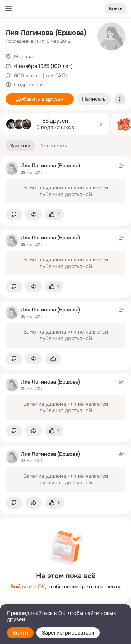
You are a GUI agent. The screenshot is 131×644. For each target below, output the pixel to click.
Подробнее (28, 85)
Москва (23, 57)
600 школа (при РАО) (41, 76)
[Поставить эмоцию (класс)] (54, 215)
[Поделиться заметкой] (34, 215)
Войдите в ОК (28, 587)
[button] (20, 146)
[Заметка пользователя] (65, 183)
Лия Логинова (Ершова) (46, 33)
